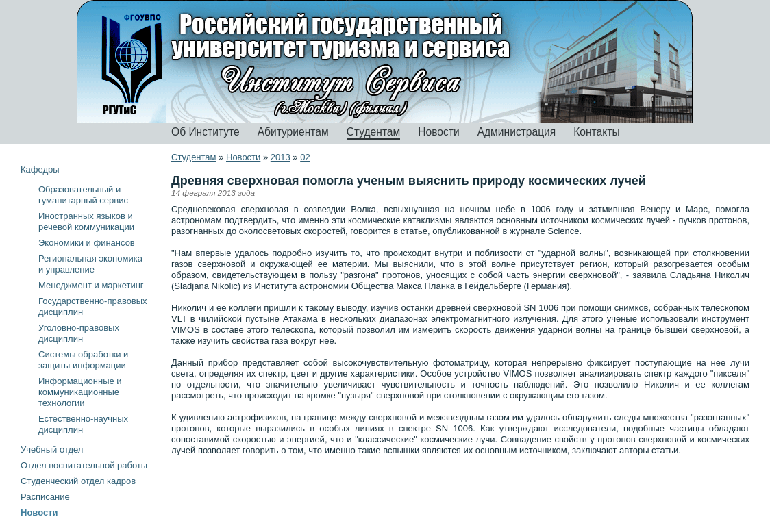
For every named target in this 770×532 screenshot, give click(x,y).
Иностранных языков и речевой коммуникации (86, 221)
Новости (438, 132)
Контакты (596, 132)
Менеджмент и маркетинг (91, 285)
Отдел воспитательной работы (84, 465)
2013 (281, 157)
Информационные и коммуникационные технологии (80, 392)
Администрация (517, 132)
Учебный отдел (52, 449)
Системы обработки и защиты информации (83, 360)
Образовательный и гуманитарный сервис (83, 195)
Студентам (374, 132)
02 (305, 157)
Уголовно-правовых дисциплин (79, 333)
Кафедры (40, 169)
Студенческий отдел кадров (78, 481)
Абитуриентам (293, 132)
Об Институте (206, 132)
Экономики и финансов (87, 243)
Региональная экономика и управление (90, 264)
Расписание (45, 497)
